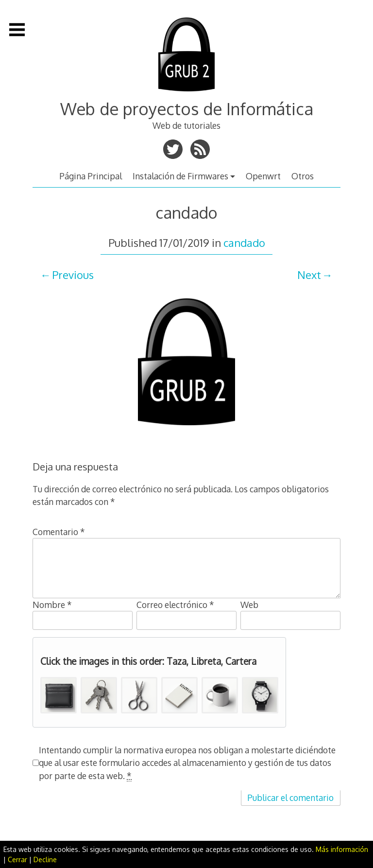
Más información (342, 849)
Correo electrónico (175, 605)
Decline (45, 859)
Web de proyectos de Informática (187, 109)
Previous (73, 275)
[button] (59, 695)
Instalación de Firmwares (180, 176)
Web (249, 605)
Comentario (59, 532)
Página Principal (91, 176)
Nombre (52, 605)
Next (309, 275)
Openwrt (263, 176)
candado (244, 243)
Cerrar (17, 859)
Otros (303, 176)
